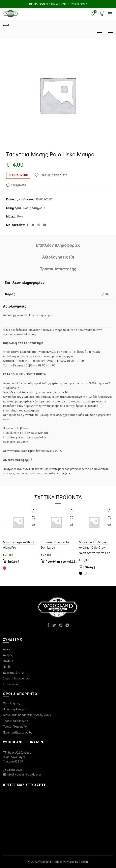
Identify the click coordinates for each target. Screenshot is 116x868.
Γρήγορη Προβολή (34, 525)
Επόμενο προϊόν (110, 33)
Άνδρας (8, 655)
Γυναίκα (8, 661)
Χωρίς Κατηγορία (34, 208)
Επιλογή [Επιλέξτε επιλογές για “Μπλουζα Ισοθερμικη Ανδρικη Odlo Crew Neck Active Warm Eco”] (89, 567)
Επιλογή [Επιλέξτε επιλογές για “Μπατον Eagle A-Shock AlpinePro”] (13, 562)
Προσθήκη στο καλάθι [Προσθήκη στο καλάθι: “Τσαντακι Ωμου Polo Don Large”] (61, 562)
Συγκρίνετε (18, 185)
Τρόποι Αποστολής (58, 269)
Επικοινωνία (11, 684)
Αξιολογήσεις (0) (58, 257)
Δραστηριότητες (14, 673)
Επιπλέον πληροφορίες (58, 245)
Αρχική (8, 649)
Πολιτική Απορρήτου (17, 709)
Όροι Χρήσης (11, 703)
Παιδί (7, 667)
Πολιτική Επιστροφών (18, 733)
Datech (83, 862)
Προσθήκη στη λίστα (54, 175)
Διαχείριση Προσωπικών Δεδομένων (27, 715)
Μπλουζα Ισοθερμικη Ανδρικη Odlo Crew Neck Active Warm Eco (95, 548)
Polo (20, 216)
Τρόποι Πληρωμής (15, 727)
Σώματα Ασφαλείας (16, 678)
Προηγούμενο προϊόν (100, 33)
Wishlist (95, 12)
